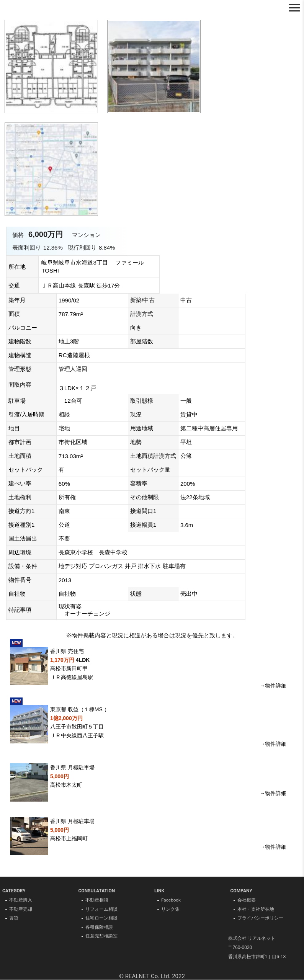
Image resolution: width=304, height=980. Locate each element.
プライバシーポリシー (260, 919)
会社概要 (247, 900)
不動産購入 (21, 900)
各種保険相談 (99, 928)
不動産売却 (21, 910)
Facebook (171, 900)
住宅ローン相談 (101, 919)
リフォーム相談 (101, 910)
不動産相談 (97, 900)
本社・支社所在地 (256, 910)
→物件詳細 (273, 686)
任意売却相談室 (101, 937)
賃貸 (14, 919)
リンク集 (170, 910)
